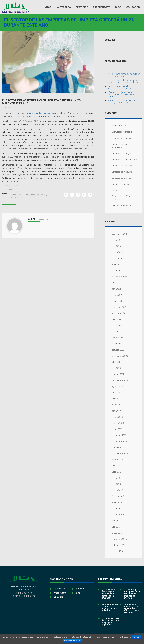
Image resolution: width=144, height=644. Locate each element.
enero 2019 (114, 429)
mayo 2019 (113, 405)
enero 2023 (114, 264)
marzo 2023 (114, 252)
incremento (14, 197)
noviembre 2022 (116, 277)
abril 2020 (113, 368)
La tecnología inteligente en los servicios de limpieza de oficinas (124, 81)
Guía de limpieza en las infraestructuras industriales (121, 87)
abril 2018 (113, 484)
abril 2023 (113, 246)
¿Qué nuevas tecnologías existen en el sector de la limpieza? (124, 75)
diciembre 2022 (116, 271)
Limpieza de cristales (118, 166)
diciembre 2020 (116, 344)
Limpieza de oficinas (118, 178)
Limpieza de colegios (118, 154)
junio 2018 (113, 472)
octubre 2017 (115, 521)
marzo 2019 (114, 417)
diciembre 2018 (116, 435)
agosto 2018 (114, 460)
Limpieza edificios (117, 184)
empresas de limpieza (39, 113)
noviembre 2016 (116, 539)
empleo (13, 195)
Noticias (112, 190)
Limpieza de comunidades (121, 160)
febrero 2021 (114, 338)
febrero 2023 (114, 258)
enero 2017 (114, 533)
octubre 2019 (115, 374)
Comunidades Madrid (118, 132)
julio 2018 (113, 466)
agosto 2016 (114, 551)
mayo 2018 (113, 478)
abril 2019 (113, 411)
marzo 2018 (114, 490)
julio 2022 (113, 283)
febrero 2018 (114, 496)
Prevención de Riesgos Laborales (119, 198)
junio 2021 (113, 319)
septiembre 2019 (116, 380)
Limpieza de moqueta (119, 172)
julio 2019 (113, 393)
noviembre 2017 (116, 515)
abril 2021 (113, 332)
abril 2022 (113, 289)
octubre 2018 (115, 447)
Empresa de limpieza (118, 138)
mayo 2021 (113, 325)
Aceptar (136, 637)
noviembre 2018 (116, 441)
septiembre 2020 (116, 356)
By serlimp (7, 107)
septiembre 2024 (116, 234)
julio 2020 (113, 362)
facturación (41, 195)
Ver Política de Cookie (72, 641)
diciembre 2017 (116, 509)
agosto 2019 (114, 386)
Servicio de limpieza (118, 206)
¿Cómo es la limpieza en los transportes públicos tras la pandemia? (121, 94)
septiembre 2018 (116, 454)
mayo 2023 (113, 240)
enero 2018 (114, 502)
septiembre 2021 (116, 313)
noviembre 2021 (116, 307)
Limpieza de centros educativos (118, 146)
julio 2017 (113, 527)
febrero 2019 (114, 423)
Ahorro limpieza (116, 126)
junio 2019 (113, 399)
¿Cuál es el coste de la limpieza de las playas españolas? (125, 102)
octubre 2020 (115, 350)
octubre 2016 (115, 545)
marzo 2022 (114, 295)
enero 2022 (114, 301)
